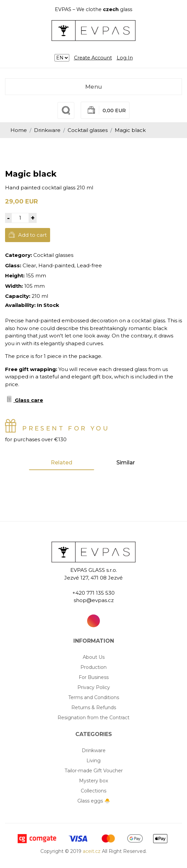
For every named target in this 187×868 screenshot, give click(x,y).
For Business (94, 677)
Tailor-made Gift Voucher (94, 771)
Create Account (93, 58)
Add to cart (28, 235)
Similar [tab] (126, 463)
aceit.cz (92, 851)
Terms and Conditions (94, 697)
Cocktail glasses (88, 130)
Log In (125, 58)
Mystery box (93, 781)
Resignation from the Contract (93, 718)
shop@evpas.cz (94, 600)
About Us (94, 657)
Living (93, 761)
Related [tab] (62, 463)
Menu (93, 87)
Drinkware (47, 130)
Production (93, 667)
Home (19, 130)
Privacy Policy (94, 687)
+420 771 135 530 (93, 593)
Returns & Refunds (94, 707)
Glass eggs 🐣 (94, 801)
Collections (93, 791)
